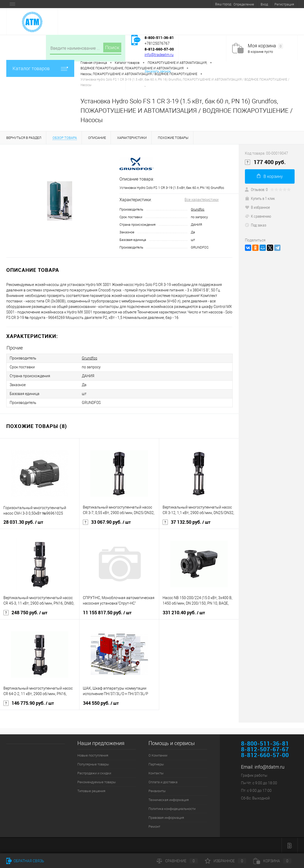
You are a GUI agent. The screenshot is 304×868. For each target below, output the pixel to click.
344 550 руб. (101, 703)
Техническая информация (169, 800)
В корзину (270, 176)
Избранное (226, 861)
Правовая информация (166, 818)
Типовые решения (91, 791)
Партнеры (156, 764)
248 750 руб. (25, 613)
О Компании (158, 755)
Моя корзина (265, 46)
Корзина (272, 861)
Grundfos (198, 209)
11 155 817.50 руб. (107, 613)
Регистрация (284, 4)
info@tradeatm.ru (159, 55)
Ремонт (154, 827)
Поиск (112, 47)
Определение (244, 4)
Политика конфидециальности (172, 809)
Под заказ (256, 225)
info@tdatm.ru (269, 767)
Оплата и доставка (163, 782)
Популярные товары (93, 764)
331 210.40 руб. (184, 613)
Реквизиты (157, 791)
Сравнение (177, 861)
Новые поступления (93, 755)
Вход (264, 4)
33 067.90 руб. (107, 522)
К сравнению (258, 216)
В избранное (257, 207)
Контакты (156, 773)
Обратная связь (25, 861)
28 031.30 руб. (23, 522)
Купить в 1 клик (260, 198)
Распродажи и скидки (94, 773)
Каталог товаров (40, 68)
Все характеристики (202, 200)
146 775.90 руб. (29, 703)
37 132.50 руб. (187, 522)
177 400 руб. (265, 162)
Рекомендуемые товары (97, 782)
